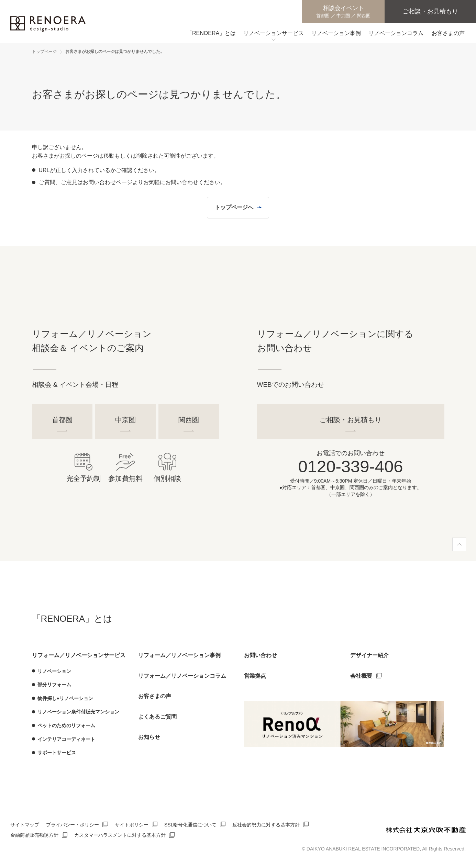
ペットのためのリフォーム (66, 725)
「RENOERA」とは (72, 619)
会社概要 (361, 676)
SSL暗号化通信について (190, 825)
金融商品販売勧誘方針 (34, 835)
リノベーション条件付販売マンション (78, 712)
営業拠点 (255, 676)
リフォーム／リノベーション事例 (179, 655)
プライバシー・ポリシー (73, 825)
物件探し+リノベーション (65, 698)
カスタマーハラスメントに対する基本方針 (120, 835)
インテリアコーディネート (66, 739)
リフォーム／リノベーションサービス (79, 655)
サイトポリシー (132, 825)
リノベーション (54, 671)
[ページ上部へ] (459, 544)
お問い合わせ (261, 655)
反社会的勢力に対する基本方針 (266, 825)
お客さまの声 (155, 696)
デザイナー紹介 (369, 655)
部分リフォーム (54, 685)
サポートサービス (57, 753)
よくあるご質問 (157, 717)
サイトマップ (25, 825)
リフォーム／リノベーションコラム (182, 676)
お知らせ (149, 737)
